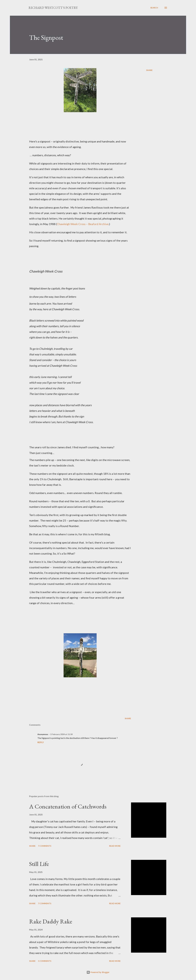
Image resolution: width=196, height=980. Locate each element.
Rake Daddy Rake (51, 921)
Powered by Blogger (98, 972)
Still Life (39, 864)
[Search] (154, 8)
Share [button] (149, 70)
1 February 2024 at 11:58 (61, 734)
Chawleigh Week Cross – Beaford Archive (83, 224)
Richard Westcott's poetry (53, 8)
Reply (41, 742)
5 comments (45, 961)
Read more (115, 846)
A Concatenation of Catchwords (68, 806)
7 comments (45, 846)
